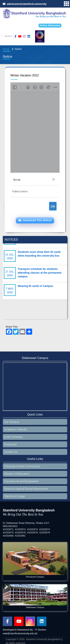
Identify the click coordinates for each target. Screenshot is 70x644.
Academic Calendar (16, 429)
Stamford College (15, 496)
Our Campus (12, 422)
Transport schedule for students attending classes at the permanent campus (40, 275)
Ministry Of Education (17, 474)
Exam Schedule (13, 437)
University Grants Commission (22, 466)
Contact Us (11, 452)
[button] (35, 220)
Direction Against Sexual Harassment (26, 489)
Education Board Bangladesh (21, 481)
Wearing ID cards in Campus (35, 289)
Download (10, 444)
